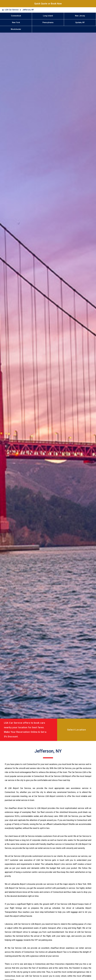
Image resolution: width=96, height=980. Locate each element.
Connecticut (16, 16)
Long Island (48, 16)
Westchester (16, 29)
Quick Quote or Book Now (48, 4)
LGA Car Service (12, 10)
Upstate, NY (80, 23)
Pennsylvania (48, 23)
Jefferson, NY (28, 10)
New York (16, 23)
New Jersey (80, 16)
